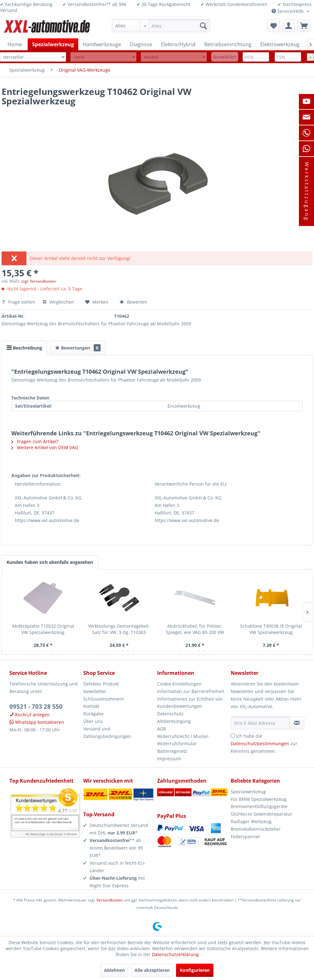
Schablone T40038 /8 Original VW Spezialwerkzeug (271, 629)
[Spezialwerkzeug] (53, 44)
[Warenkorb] (304, 26)
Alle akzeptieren (152, 970)
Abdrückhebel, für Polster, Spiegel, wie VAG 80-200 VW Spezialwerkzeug (195, 629)
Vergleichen (58, 302)
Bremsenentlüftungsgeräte (259, 806)
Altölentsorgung (174, 721)
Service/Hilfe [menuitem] (288, 11)
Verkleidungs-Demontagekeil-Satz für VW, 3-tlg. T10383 (119, 629)
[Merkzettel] (273, 26)
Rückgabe (94, 714)
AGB (162, 729)
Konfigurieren (195, 970)
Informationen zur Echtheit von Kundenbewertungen (190, 703)
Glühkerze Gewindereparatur (262, 814)
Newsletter (95, 691)
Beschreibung (24, 348)
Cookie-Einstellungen (179, 684)
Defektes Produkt (101, 684)
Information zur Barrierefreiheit (191, 691)
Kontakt (91, 706)
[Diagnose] (141, 44)
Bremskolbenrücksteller (256, 829)
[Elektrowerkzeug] (280, 44)
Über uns (93, 721)
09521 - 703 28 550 (36, 707)
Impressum (169, 759)
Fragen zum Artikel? (35, 441)
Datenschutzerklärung (175, 954)
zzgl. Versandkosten (39, 281)
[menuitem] (161, 26)
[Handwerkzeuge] (102, 44)
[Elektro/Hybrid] (178, 44)
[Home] (15, 44)
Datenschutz (170, 714)
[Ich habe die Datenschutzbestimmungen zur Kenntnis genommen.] (233, 736)
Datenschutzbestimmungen (260, 743)
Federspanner (245, 837)
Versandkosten (110, 900)
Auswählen (225, 57)
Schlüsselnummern (104, 699)
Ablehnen (114, 970)
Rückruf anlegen (30, 715)
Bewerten (133, 302)
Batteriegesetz (172, 751)
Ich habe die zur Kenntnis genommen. (264, 743)
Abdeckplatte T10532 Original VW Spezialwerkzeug (43, 629)
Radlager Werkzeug (251, 821)
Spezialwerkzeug (248, 792)
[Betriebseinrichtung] (228, 44)
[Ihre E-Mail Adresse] (260, 723)
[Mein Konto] (289, 26)
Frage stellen (19, 302)
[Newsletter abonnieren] (297, 723)
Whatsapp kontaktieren (37, 722)
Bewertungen (78, 348)
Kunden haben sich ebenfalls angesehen (50, 562)
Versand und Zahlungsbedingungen (107, 732)
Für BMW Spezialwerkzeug (259, 799)
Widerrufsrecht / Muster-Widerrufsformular (184, 740)
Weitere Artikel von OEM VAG (45, 447)
